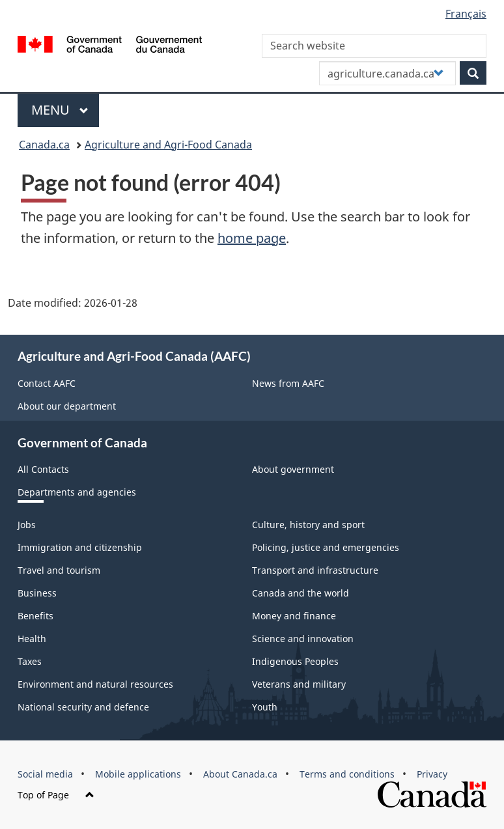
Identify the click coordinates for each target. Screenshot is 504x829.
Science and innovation (303, 639)
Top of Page (56, 795)
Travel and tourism (59, 570)
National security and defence (83, 707)
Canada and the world (301, 593)
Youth (265, 707)
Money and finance (294, 616)
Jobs (27, 525)
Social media (45, 774)
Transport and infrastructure (315, 570)
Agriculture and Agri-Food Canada (168, 145)
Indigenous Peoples (295, 661)
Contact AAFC (47, 383)
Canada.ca (44, 145)
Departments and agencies (77, 492)
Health (32, 639)
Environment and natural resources (95, 684)
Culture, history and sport (308, 525)
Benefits (35, 616)
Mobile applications (138, 774)
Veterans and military (299, 684)
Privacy (432, 774)
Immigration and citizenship (80, 547)
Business (37, 593)
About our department (67, 406)
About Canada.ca (240, 774)
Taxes (30, 661)
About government (293, 469)
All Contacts (43, 469)
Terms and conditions (347, 774)
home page (252, 238)
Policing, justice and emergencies (326, 547)
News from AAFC (288, 383)
